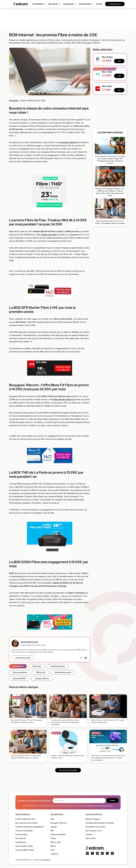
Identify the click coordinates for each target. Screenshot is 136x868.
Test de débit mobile (24, 846)
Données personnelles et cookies (100, 823)
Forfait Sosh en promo (63, 672)
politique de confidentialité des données (100, 806)
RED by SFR (41, 672)
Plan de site (90, 838)
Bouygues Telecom (42, 679)
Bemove (47, 860)
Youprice (54, 854)
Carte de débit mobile (25, 850)
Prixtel (53, 838)
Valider (112, 800)
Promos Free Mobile (24, 831)
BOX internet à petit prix (64, 399)
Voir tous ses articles (23, 658)
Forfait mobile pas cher (25, 819)
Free (52, 819)
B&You (53, 846)
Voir (119, 61)
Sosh (53, 850)
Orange (54, 827)
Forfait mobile (21, 834)
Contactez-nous (115, 4)
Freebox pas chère (49, 235)
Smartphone (21, 842)
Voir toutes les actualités (68, 770)
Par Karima (14, 101)
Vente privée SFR (19, 679)
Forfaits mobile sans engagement (30, 827)
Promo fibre (37, 666)
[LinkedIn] (86, 658)
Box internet (21, 838)
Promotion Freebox (58, 666)
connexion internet (68, 142)
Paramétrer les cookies (95, 827)
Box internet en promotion (27, 823)
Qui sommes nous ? (94, 831)
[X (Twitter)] (81, 658)
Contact (89, 834)
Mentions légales (93, 819)
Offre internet (18, 666)
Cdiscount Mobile (58, 834)
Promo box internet (20, 672)
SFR (52, 831)
